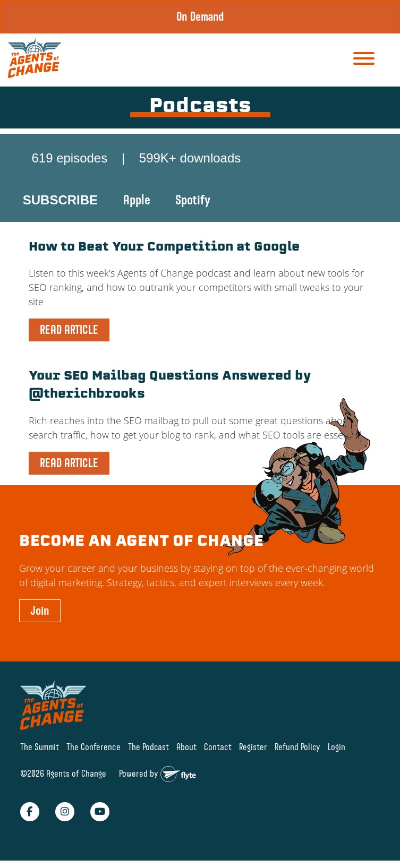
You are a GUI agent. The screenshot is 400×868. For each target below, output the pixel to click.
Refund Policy (297, 747)
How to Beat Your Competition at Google (164, 248)
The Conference (93, 747)
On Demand (200, 16)
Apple (137, 200)
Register (253, 747)
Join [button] (40, 611)
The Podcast (148, 747)
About (186, 747)
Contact (218, 747)
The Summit (40, 747)
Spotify (193, 200)
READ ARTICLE (69, 330)
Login (337, 747)
